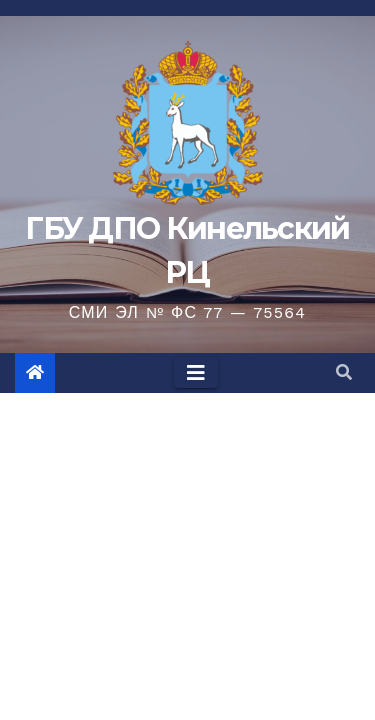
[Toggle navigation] (196, 373)
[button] (344, 372)
